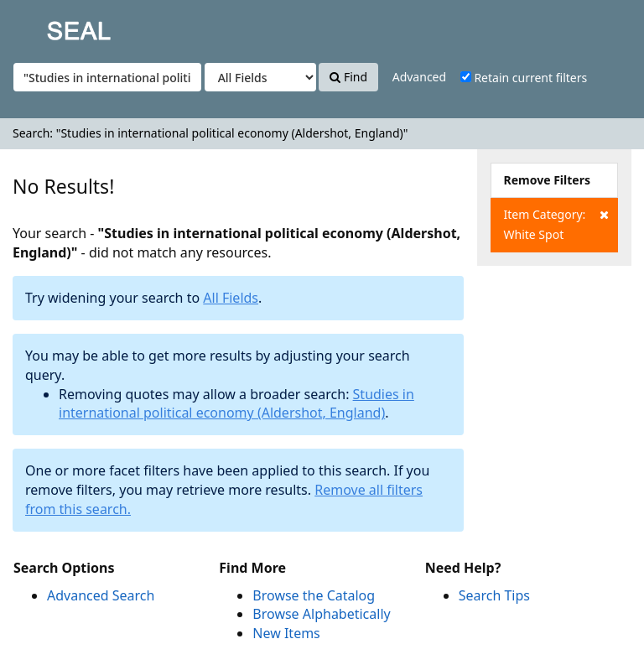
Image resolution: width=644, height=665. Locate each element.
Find (348, 77)
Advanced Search (101, 595)
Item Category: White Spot (556, 223)
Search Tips (494, 595)
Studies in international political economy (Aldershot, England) (236, 404)
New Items (286, 633)
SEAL (45, 26)
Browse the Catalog (314, 595)
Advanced (419, 77)
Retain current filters (524, 78)
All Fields (231, 298)
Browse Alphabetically (321, 614)
